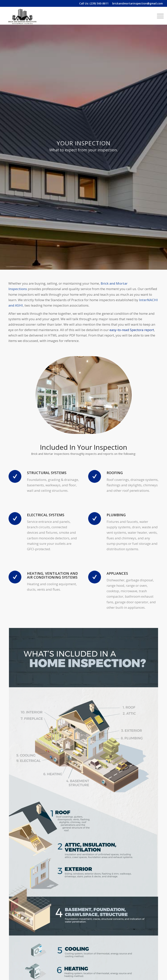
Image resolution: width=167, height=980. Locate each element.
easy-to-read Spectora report (132, 330)
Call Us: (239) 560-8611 (94, 3)
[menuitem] (158, 16)
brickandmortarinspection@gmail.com (137, 3)
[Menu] (158, 16)
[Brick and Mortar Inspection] (22, 16)
